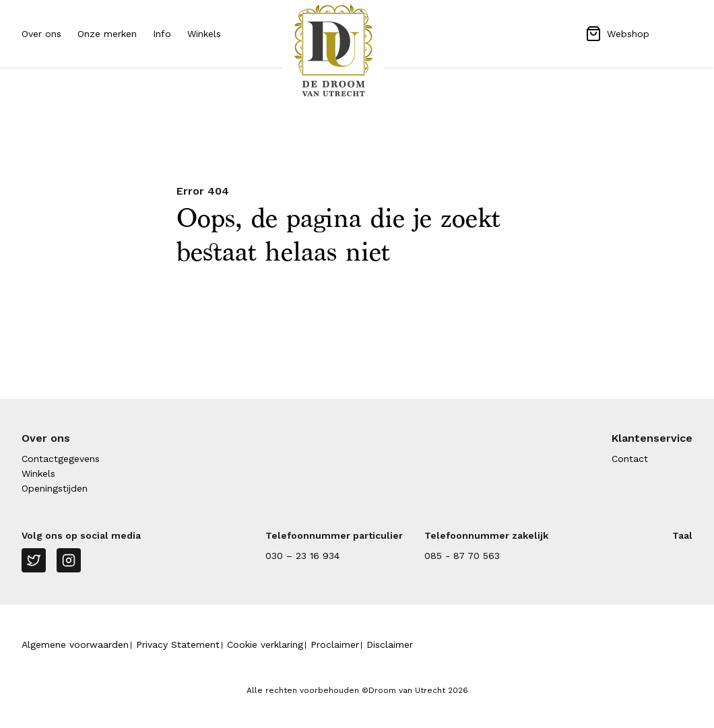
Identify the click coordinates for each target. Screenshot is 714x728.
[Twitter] (34, 560)
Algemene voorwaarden (75, 644)
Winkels (204, 34)
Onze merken (107, 34)
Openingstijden (55, 488)
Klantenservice (652, 438)
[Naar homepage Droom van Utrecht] (357, 51)
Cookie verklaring (265, 644)
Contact (630, 459)
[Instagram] (69, 560)
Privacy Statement (178, 644)
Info (162, 34)
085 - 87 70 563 (462, 556)
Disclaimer (390, 644)
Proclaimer (335, 644)
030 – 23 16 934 (302, 556)
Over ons (41, 34)
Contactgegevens (61, 459)
